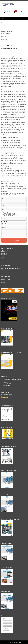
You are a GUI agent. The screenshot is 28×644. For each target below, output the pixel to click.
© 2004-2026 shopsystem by (14, 642)
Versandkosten (5, 259)
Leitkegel (5, 384)
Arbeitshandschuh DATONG (9, 381)
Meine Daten (4, 278)
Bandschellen (6, 382)
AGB (3, 257)
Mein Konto (9, 12)
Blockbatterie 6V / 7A (8, 378)
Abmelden (4, 282)
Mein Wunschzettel (6, 279)
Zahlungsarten (5, 267)
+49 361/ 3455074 (8, 45)
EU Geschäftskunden (6, 270)
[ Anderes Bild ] (5, 222)
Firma (3, 256)
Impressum (4, 255)
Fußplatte (5, 385)
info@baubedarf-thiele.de (11, 49)
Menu (2, 19)
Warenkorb (19, 12)
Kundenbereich (6, 276)
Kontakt (3, 252)
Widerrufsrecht (5, 250)
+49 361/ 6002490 (8, 47)
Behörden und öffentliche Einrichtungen (11, 268)
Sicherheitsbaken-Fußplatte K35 (10, 380)
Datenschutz (4, 253)
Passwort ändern (5, 281)
